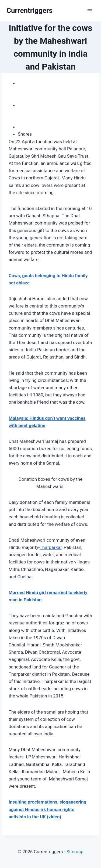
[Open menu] (90, 11)
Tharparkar (51, 547)
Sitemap (75, 852)
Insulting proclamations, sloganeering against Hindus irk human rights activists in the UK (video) (47, 809)
